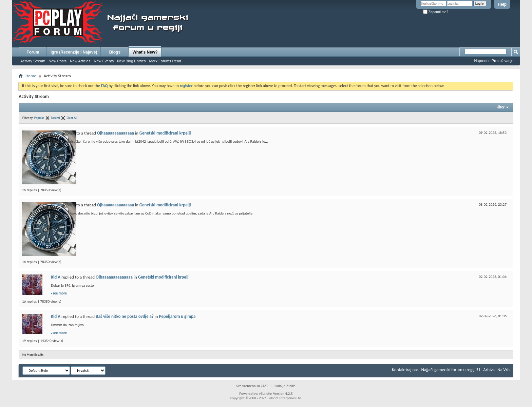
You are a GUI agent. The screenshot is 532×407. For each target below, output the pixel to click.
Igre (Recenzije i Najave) (74, 52)
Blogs (115, 52)
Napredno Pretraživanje (494, 61)
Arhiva (489, 370)
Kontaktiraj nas (405, 370)
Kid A (56, 277)
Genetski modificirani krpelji (165, 133)
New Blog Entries (131, 61)
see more (60, 149)
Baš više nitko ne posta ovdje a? (125, 316)
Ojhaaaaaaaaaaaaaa (116, 133)
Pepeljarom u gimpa (177, 316)
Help (502, 4)
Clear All (72, 118)
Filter (500, 107)
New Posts (58, 61)
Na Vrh (503, 370)
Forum (33, 52)
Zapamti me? (436, 12)
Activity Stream (33, 61)
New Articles (80, 61)
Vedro (56, 133)
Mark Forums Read (165, 61)
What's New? (145, 52)
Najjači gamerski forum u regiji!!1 (451, 370)
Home (31, 76)
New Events (104, 61)
